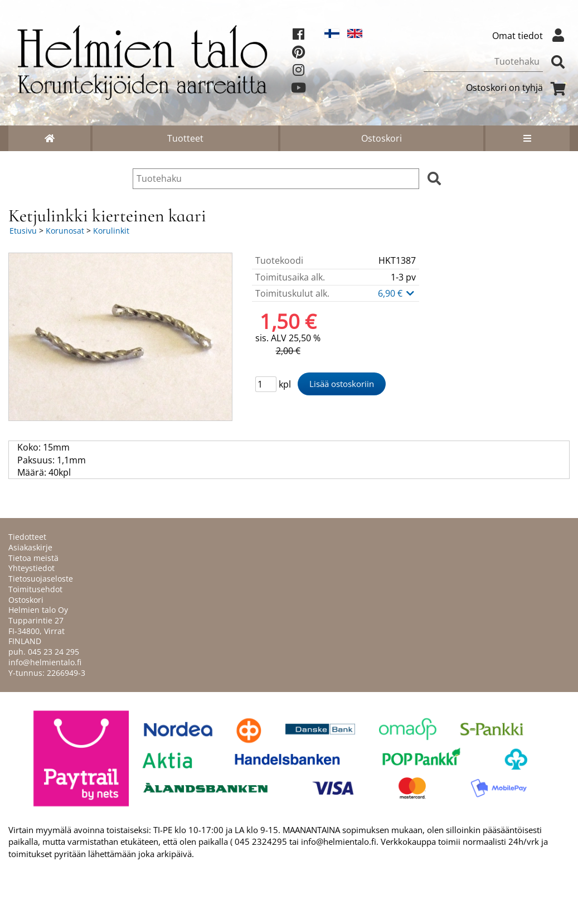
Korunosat (65, 231)
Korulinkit (111, 231)
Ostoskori (382, 138)
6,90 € (397, 293)
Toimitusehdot (35, 589)
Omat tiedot (531, 36)
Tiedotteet (27, 537)
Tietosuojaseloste (41, 579)
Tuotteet (185, 138)
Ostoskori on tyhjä (518, 88)
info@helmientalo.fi (45, 662)
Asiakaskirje (30, 547)
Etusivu (23, 231)
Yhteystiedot (31, 568)
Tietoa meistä (33, 558)
